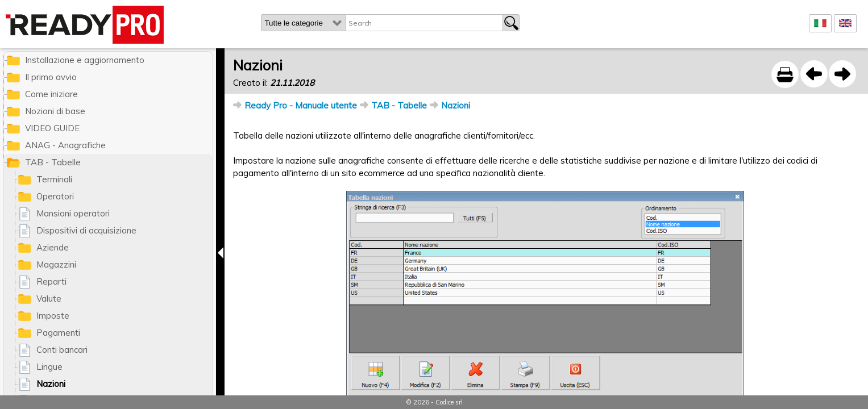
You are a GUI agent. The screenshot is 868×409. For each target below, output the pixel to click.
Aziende (53, 247)
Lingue (49, 367)
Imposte (53, 316)
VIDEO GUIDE (52, 128)
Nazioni (456, 105)
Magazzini (56, 264)
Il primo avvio (51, 77)
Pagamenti (58, 333)
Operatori (55, 196)
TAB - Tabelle (399, 105)
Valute (49, 299)
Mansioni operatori (73, 213)
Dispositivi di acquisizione (86, 230)
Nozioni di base (55, 111)
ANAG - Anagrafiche (65, 145)
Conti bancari (62, 350)
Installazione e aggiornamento (85, 60)
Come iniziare (51, 94)
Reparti (51, 281)
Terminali (54, 179)
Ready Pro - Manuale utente (301, 105)
